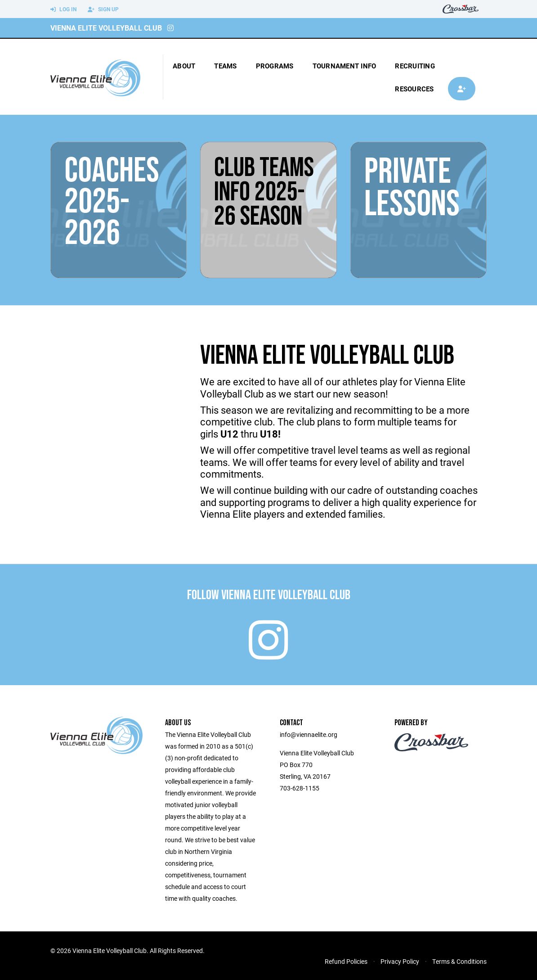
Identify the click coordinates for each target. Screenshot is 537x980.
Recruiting (415, 66)
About (184, 66)
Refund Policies (346, 961)
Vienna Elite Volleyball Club (106, 28)
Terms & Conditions (459, 961)
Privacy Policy (400, 961)
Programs (275, 66)
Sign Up (103, 9)
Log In (63, 9)
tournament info (345, 66)
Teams (225, 66)
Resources (414, 89)
